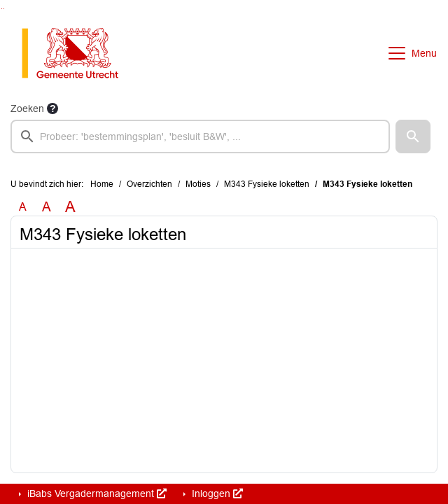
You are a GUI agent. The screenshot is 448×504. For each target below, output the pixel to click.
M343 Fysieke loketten (267, 184)
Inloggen (216, 493)
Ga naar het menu (4, 9)
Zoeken (27, 108)
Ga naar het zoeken (2, 9)
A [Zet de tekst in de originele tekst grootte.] (23, 207)
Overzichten (149, 184)
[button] (413, 136)
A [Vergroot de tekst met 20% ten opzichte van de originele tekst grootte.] (47, 207)
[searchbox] (200, 136)
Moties (198, 184)
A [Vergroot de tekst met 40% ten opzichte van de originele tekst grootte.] (70, 207)
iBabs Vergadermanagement (96, 493)
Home (102, 184)
